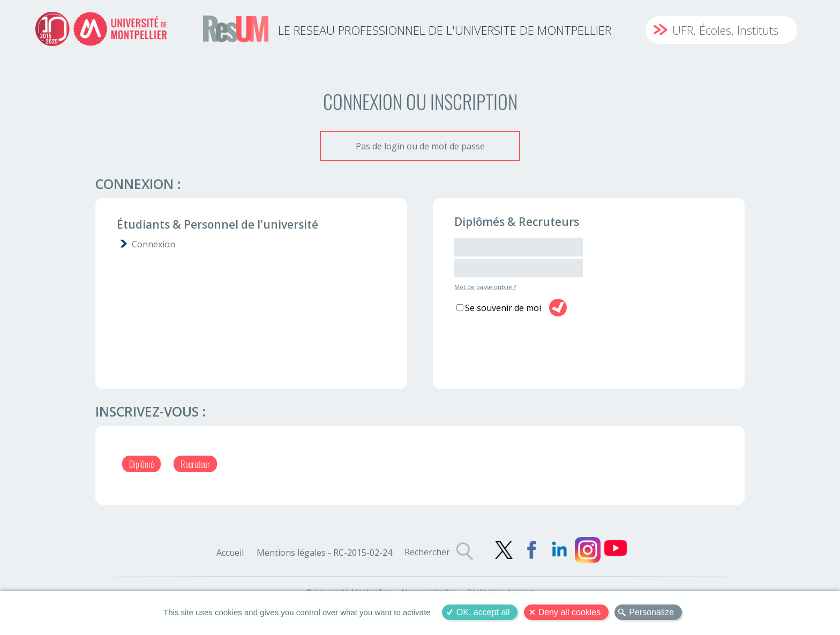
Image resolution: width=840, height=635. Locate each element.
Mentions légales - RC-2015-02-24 (324, 553)
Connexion (153, 244)
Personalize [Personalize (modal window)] (651, 612)
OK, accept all (483, 612)
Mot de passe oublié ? (485, 287)
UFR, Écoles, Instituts (725, 30)
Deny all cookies (570, 612)
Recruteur (195, 464)
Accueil (230, 553)
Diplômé (141, 464)
